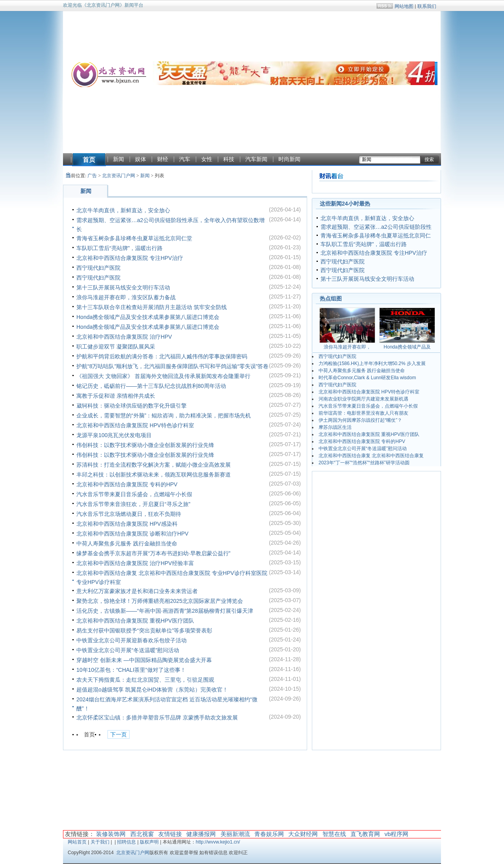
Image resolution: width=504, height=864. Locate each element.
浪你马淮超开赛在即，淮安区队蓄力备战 (126, 297)
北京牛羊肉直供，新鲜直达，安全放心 (123, 210)
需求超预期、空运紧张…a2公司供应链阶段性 (376, 227)
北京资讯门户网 (119, 176)
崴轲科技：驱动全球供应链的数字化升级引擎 (132, 406)
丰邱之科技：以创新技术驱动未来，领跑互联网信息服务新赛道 (154, 475)
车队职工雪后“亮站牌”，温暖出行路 (120, 248)
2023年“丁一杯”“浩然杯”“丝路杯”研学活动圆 (364, 463)
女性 (207, 159)
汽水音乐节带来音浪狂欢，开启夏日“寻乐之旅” (133, 504)
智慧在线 (334, 834)
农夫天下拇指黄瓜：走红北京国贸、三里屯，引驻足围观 (145, 680)
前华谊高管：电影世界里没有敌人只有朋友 (363, 413)
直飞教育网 (365, 834)
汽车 (185, 159)
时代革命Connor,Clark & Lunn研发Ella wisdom (367, 378)
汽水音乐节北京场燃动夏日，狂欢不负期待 (129, 514)
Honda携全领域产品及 (407, 347)
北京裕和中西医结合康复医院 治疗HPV (124, 337)
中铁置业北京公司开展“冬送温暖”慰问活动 (128, 650)
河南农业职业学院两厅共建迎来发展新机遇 (363, 399)
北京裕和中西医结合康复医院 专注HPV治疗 (130, 258)
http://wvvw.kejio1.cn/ (218, 842)
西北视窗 (142, 834)
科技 (229, 159)
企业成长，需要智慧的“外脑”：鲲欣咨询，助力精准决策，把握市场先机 (164, 415)
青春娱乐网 (269, 834)
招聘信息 (126, 842)
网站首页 (77, 842)
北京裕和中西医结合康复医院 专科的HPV (127, 484)
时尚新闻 (289, 159)
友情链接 (170, 834)
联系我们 (427, 6)
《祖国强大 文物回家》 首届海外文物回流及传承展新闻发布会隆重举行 (163, 376)
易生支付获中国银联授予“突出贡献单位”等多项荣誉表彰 (144, 630)
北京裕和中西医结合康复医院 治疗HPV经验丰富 (135, 563)
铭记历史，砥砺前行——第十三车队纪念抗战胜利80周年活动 (151, 386)
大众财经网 (303, 834)
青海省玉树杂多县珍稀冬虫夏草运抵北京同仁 (376, 235)
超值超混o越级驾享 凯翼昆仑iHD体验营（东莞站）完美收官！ (152, 690)
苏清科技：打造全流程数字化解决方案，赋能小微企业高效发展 (154, 465)
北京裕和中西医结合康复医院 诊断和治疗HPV (132, 534)
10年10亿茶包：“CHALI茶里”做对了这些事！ (131, 670)
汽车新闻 (256, 159)
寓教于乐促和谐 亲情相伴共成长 (116, 396)
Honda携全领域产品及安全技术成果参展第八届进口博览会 (148, 317)
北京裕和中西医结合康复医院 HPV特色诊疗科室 (135, 425)
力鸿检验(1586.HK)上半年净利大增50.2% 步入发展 (372, 363)
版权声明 (149, 842)
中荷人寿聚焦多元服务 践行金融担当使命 (127, 543)
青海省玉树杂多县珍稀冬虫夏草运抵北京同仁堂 (134, 238)
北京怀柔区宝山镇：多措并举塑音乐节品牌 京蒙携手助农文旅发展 (157, 718)
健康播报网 (201, 834)
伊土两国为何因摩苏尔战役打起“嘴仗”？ (360, 420)
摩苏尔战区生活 (335, 427)
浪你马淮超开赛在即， (347, 347)
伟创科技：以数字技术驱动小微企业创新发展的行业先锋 (145, 445)
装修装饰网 (111, 834)
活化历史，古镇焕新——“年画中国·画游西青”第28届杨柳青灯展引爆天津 (165, 611)
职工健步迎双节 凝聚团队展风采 (116, 347)
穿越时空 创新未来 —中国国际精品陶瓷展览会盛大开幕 (144, 660)
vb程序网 (396, 834)
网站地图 (404, 6)
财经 (163, 159)
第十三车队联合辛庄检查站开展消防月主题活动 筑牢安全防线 (152, 307)
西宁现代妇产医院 (98, 268)
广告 (92, 176)
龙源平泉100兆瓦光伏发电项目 (114, 435)
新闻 (119, 159)
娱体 (141, 159)
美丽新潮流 (235, 834)
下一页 (119, 735)
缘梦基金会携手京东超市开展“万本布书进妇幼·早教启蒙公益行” (153, 553)
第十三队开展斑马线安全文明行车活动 (123, 287)
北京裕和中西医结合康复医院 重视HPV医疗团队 (135, 621)
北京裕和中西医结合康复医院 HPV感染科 (127, 524)
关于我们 (100, 842)
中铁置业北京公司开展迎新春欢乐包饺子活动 (132, 640)
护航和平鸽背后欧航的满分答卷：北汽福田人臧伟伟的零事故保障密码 (162, 356)
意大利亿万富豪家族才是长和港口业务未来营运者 (137, 591)
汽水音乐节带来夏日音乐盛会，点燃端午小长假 (134, 494)
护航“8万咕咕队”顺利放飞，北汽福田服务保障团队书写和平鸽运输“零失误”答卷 (172, 366)
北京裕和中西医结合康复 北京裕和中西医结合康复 (371, 456)
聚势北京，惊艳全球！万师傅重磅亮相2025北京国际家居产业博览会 (160, 601)
